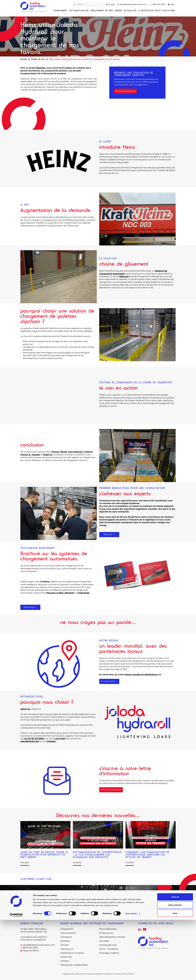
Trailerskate (83, 593)
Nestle (64, 452)
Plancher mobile (55, 593)
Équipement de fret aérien (106, 11)
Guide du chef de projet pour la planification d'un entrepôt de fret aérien (44, 855)
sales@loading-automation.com (132, 4)
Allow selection (175, 965)
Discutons (169, 11)
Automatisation (79, 11)
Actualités (130, 11)
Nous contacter (98, 905)
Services (64, 945)
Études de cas (106, 933)
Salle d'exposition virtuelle (112, 937)
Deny (175, 973)
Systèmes (65, 941)
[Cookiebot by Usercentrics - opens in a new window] (16, 975)
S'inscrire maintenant (111, 790)
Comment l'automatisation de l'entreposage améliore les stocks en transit (147, 855)
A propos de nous (150, 11)
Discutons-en (67, 949)
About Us (25, 709)
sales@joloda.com (30, 741)
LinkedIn (51, 741)
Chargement (60, 11)
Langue (110, 4)
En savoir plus (109, 681)
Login (171, 4)
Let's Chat (60, 739)
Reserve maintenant (125, 91)
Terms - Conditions (109, 949)
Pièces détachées (108, 929)
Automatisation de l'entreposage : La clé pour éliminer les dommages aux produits (97, 855)
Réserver (109, 534)
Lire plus (25, 862)
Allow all (175, 957)
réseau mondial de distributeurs (141, 675)
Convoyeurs (66, 937)
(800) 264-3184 (158, 4)
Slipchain (41, 68)
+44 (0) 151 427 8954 (34, 739)
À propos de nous (108, 945)
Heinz (69, 68)
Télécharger (30, 607)
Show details (131, 974)
